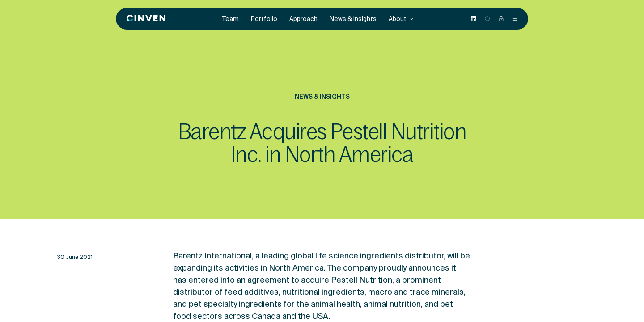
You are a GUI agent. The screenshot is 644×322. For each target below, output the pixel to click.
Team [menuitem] (231, 19)
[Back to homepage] (146, 19)
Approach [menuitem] (303, 19)
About (401, 19)
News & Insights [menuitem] (353, 19)
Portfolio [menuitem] (264, 19)
